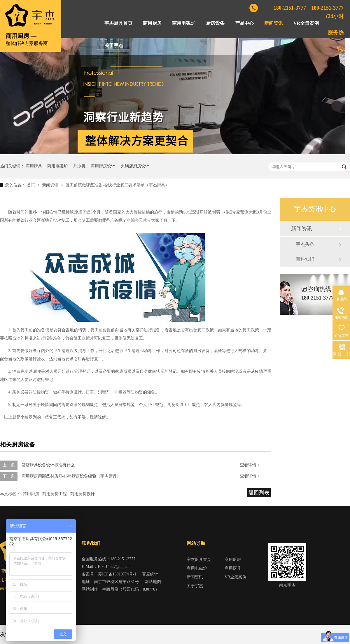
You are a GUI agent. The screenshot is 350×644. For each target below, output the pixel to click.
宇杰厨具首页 (118, 23)
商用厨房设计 (103, 166)
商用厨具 (34, 166)
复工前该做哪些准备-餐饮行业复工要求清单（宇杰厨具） (117, 185)
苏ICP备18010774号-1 (117, 574)
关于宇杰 (114, 45)
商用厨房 (152, 23)
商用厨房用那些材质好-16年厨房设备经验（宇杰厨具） (71, 476)
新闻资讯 (274, 23)
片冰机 (79, 166)
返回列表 (259, 493)
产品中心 (244, 23)
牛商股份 (110, 589)
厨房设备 (215, 23)
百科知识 (305, 259)
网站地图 (153, 582)
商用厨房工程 (55, 494)
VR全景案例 (306, 23)
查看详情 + (250, 465)
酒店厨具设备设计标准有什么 (48, 465)
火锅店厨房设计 (135, 166)
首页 (32, 185)
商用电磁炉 (184, 23)
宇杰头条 (305, 244)
